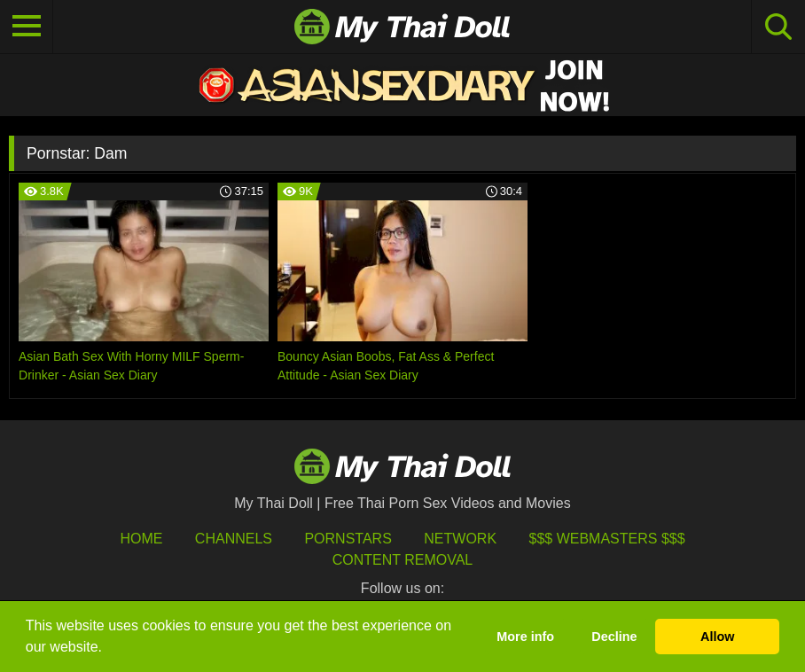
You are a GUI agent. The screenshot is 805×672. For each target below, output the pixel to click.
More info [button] (525, 637)
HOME (141, 539)
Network (460, 539)
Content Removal (403, 560)
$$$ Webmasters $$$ (607, 539)
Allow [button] (717, 637)
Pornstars (348, 539)
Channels (234, 539)
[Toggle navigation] (27, 27)
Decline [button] (614, 637)
